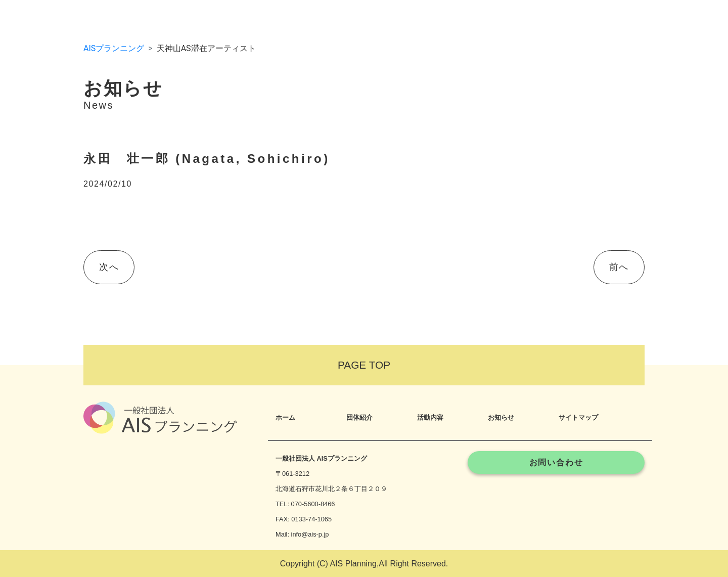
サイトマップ (578, 417)
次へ (109, 267)
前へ (619, 267)
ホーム (285, 417)
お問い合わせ (556, 462)
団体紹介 (359, 417)
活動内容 (430, 417)
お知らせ (501, 417)
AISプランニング (114, 48)
